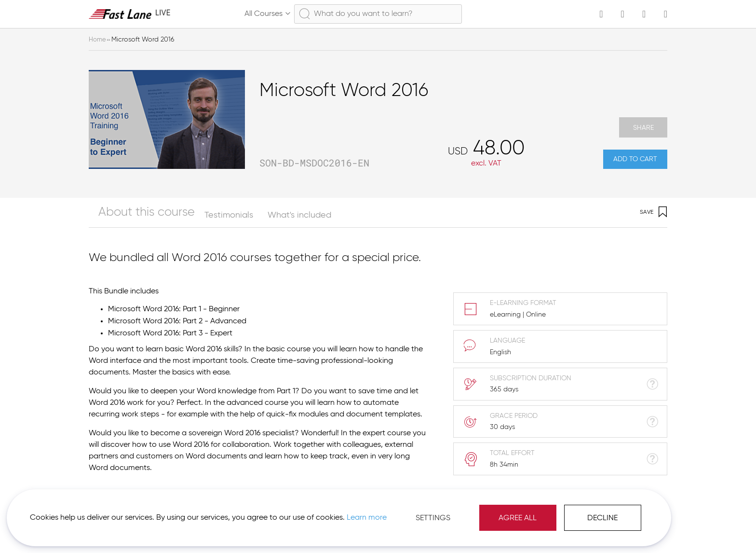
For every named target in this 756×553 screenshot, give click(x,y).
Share (643, 128)
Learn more (136, 514)
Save (654, 220)
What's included (268, 223)
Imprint (572, 529)
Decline (494, 510)
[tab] (131, 220)
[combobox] (378, 14)
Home (98, 40)
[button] (622, 529)
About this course (124, 223)
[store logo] (130, 14)
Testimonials (197, 223)
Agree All (409, 510)
